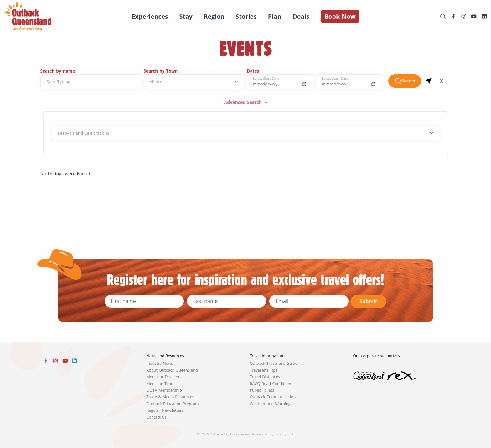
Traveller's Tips (264, 370)
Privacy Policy (263, 434)
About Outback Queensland (172, 370)
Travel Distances (265, 377)
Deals (301, 16)
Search (405, 81)
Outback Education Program (173, 404)
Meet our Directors (164, 377)
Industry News (160, 363)
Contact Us (157, 417)
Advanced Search (243, 102)
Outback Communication (273, 397)
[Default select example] (246, 133)
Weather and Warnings (271, 404)
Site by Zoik (285, 434)
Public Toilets (262, 390)
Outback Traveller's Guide (274, 363)
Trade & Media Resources (170, 397)
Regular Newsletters (165, 410)
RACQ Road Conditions (271, 384)
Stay (186, 16)
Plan (275, 16)
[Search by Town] (194, 82)
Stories (246, 16)
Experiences (150, 16)
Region (214, 16)
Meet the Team (161, 384)
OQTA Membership (164, 390)
